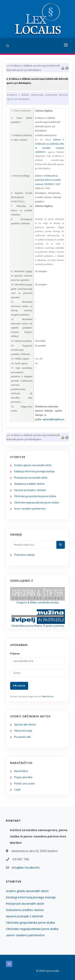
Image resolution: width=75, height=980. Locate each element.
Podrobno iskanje (24, 555)
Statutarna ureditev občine (29, 484)
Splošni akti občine (25, 725)
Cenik (17, 790)
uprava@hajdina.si (53, 419)
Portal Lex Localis (25, 784)
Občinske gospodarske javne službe (35, 496)
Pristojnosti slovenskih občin (31, 478)
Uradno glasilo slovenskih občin (33, 465)
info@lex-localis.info (26, 868)
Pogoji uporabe (23, 777)
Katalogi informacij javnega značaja (34, 471)
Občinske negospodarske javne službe (37, 503)
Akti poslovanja (23, 731)
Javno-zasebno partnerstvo (30, 509)
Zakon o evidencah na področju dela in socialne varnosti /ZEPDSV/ (48, 180)
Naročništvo (21, 771)
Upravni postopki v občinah (30, 490)
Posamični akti (22, 737)
